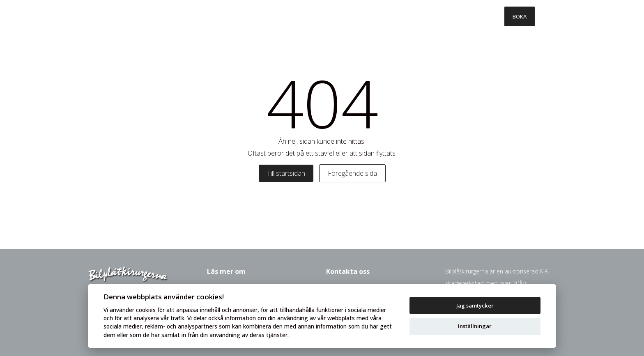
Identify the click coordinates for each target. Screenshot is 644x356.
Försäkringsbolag (386, 16)
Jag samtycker (475, 305)
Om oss (442, 16)
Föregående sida (352, 173)
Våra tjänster (262, 16)
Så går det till (321, 16)
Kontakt (483, 16)
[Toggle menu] (545, 16)
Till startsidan (286, 173)
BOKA (520, 16)
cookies (146, 310)
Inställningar (475, 326)
